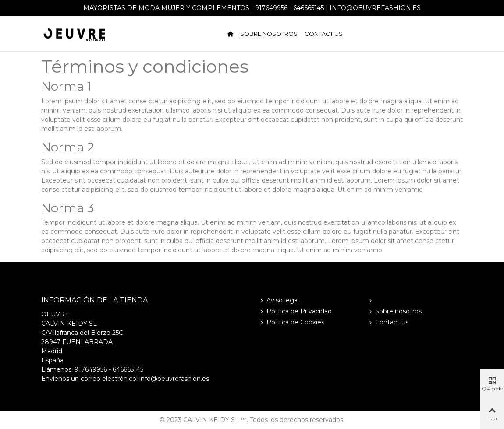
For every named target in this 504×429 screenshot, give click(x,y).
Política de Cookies (291, 322)
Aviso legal (279, 301)
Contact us (324, 34)
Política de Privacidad (295, 311)
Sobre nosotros (269, 34)
